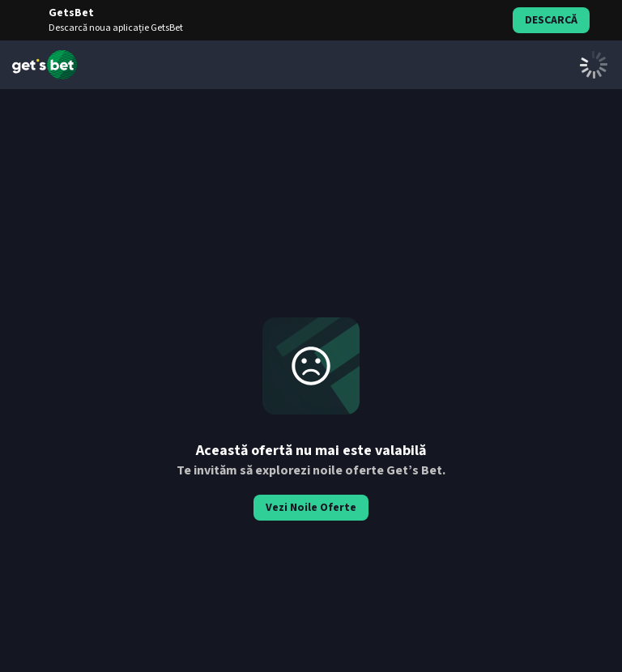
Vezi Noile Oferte (311, 508)
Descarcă (551, 20)
